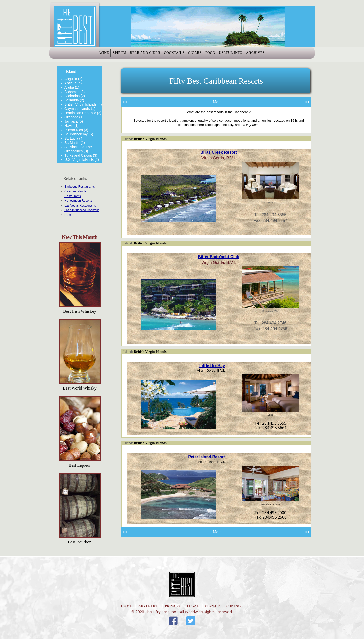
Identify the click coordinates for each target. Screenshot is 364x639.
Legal (193, 606)
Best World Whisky (79, 388)
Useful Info (248, 55)
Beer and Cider (135, 55)
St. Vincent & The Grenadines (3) (78, 149)
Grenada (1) (74, 117)
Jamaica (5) (74, 121)
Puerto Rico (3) (76, 130)
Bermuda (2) (74, 100)
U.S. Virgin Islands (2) (82, 159)
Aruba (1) (72, 87)
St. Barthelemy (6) (79, 134)
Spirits (103, 55)
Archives (280, 55)
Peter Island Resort (207, 457)
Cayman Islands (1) (80, 109)
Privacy (173, 606)
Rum (68, 215)
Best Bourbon (80, 542)
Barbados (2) (75, 96)
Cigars (198, 55)
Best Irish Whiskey (80, 311)
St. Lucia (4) (74, 138)
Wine (80, 55)
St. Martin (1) (75, 143)
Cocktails (170, 55)
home (126, 606)
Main (217, 102)
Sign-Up (212, 606)
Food (221, 55)
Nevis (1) (72, 126)
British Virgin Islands (150, 139)
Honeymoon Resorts (78, 201)
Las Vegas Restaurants (80, 206)
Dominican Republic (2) (83, 113)
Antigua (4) (73, 83)
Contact (234, 606)
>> (307, 102)
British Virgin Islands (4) (83, 104)
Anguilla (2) (73, 79)
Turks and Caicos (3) (81, 155)
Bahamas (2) (75, 92)
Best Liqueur (80, 465)
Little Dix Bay (212, 366)
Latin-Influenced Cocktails (82, 210)
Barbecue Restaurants (79, 187)
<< (125, 102)
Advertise (148, 606)
